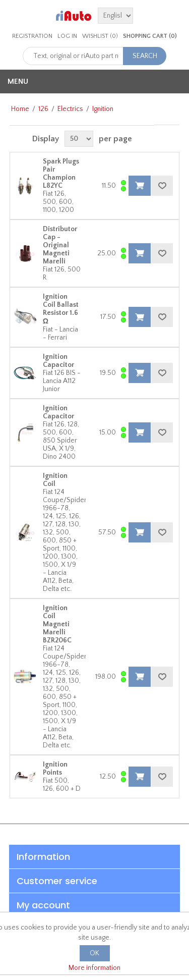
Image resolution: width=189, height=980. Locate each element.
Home (20, 109)
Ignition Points (55, 769)
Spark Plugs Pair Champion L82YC (61, 174)
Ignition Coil (55, 480)
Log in (67, 36)
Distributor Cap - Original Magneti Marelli (60, 245)
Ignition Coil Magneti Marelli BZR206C (57, 624)
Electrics (70, 109)
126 (43, 109)
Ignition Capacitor (58, 361)
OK (94, 953)
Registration (32, 36)
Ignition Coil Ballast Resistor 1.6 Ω (61, 309)
